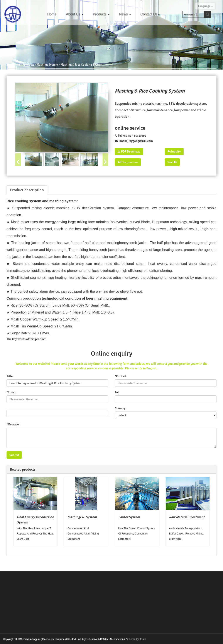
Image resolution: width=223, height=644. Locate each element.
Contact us (151, 14)
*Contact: (121, 376)
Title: (10, 376)
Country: (121, 408)
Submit (14, 455)
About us (78, 14)
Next (172, 162)
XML (107, 639)
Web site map (118, 639)
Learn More (23, 539)
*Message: (13, 424)
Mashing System (47, 65)
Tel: (117, 392)
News (127, 14)
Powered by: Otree (136, 639)
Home (55, 14)
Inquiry (174, 151)
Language (203, 6)
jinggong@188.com (140, 141)
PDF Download (129, 151)
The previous (128, 162)
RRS (102, 639)
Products (103, 14)
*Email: (11, 392)
